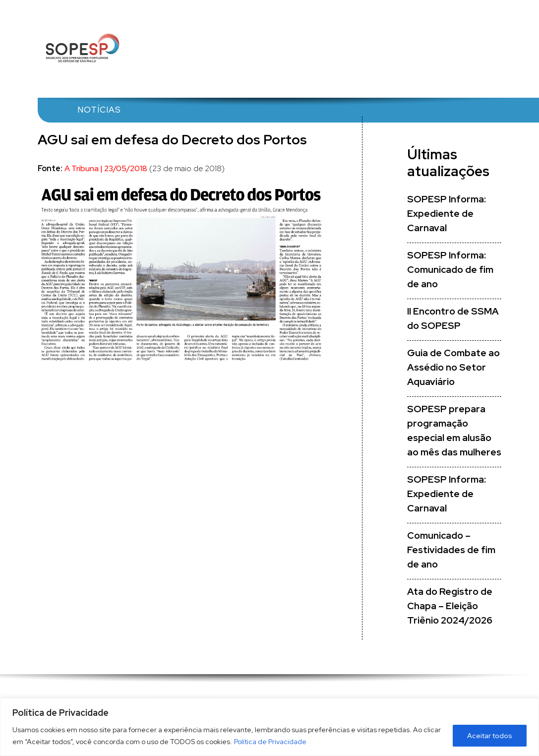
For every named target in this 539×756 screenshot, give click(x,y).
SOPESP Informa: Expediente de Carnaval (447, 214)
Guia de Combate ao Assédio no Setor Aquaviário (453, 367)
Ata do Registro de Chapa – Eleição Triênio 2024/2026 (450, 606)
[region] (269, 727)
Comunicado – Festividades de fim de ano (451, 550)
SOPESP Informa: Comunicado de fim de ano (450, 270)
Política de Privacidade (270, 742)
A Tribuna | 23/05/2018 (106, 168)
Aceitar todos (490, 736)
